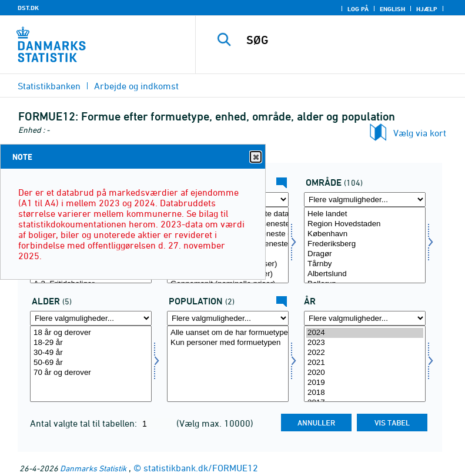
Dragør (365, 254)
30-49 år (91, 353)
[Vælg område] (365, 245)
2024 (365, 333)
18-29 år (91, 343)
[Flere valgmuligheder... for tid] (365, 318)
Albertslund (365, 274)
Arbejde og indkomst (136, 86)
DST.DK (28, 8)
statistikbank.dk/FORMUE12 (201, 468)
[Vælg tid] (365, 364)
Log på (358, 9)
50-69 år (91, 363)
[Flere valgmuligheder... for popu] (228, 318)
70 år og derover (91, 373)
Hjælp (427, 9)
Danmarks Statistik (93, 468)
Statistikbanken (49, 86)
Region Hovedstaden (365, 224)
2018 (365, 393)
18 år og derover (91, 333)
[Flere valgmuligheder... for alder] (91, 318)
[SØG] (348, 40)
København (365, 234)
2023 (365, 343)
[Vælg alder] (91, 364)
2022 (365, 353)
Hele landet (365, 214)
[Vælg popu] (228, 364)
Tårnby (365, 264)
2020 (365, 373)
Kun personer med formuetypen (228, 343)
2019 (365, 383)
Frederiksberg (365, 244)
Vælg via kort (420, 133)
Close (255, 157)
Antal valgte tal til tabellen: (85, 423)
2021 (365, 363)
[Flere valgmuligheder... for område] (365, 200)
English (392, 9)
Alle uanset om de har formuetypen (228, 333)
